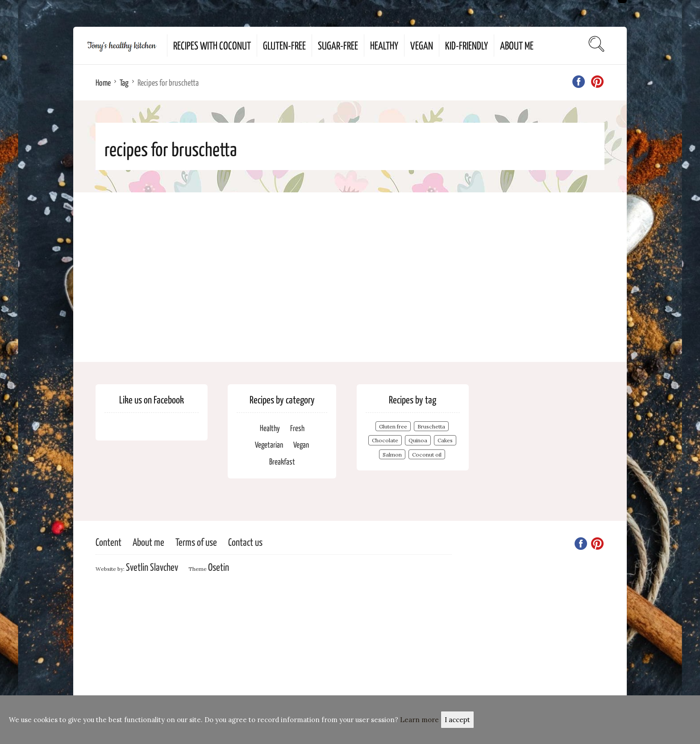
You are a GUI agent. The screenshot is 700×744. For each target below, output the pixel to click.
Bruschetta (431, 426)
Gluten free (393, 426)
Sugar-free (338, 45)
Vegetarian (269, 444)
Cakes (445, 440)
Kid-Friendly (467, 45)
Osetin (219, 567)
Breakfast (282, 461)
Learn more (419, 720)
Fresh (297, 428)
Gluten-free (284, 45)
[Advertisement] (350, 277)
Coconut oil (427, 455)
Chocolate (385, 440)
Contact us (245, 542)
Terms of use (196, 542)
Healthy (384, 45)
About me (517, 45)
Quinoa (418, 440)
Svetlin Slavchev (152, 567)
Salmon (392, 455)
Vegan (422, 45)
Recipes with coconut (212, 45)
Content (108, 542)
